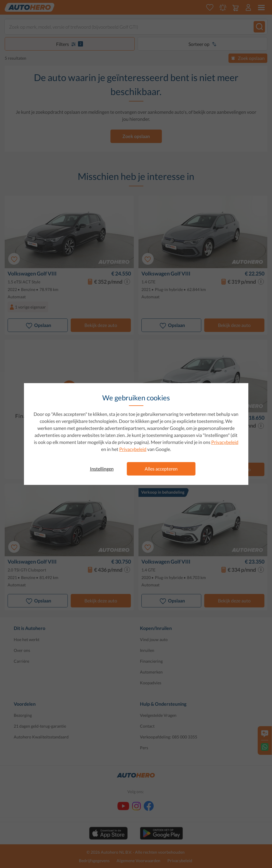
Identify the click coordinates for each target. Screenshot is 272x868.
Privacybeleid (225, 442)
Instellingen (102, 469)
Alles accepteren (161, 469)
